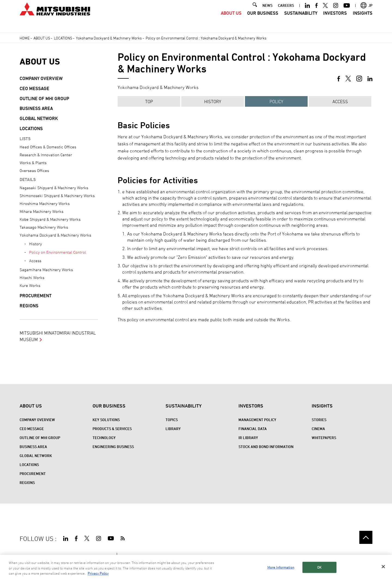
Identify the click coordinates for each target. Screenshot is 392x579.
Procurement (36, 296)
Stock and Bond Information (266, 447)
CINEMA (318, 429)
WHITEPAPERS (324, 438)
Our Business (263, 20)
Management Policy (257, 420)
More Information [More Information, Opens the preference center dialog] (281, 568)
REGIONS (29, 306)
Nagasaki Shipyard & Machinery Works (54, 188)
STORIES (319, 420)
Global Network (39, 118)
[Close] (383, 567)
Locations (63, 38)
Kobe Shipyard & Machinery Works (50, 219)
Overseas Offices (34, 171)
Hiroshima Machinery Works (45, 203)
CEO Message (34, 88)
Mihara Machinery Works (42, 211)
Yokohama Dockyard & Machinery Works (109, 38)
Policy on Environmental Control (58, 252)
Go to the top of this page (366, 537)
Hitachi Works (32, 278)
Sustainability (301, 20)
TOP (149, 102)
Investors (335, 20)
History (36, 244)
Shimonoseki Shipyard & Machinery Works (57, 196)
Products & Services (112, 429)
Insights (363, 20)
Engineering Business (113, 447)
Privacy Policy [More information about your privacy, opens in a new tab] (98, 574)
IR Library (248, 438)
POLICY (276, 102)
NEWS (267, 13)
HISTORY (213, 102)
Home (25, 38)
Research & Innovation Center (46, 155)
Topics (172, 420)
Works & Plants (33, 163)
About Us (231, 20)
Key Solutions (106, 420)
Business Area (36, 108)
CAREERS (286, 13)
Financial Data (253, 429)
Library (173, 429)
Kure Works (30, 285)
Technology (104, 438)
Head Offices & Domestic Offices (48, 147)
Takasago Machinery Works (44, 227)
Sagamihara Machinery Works (46, 270)
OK (319, 568)
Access (340, 102)
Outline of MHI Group (44, 99)
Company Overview (41, 78)
